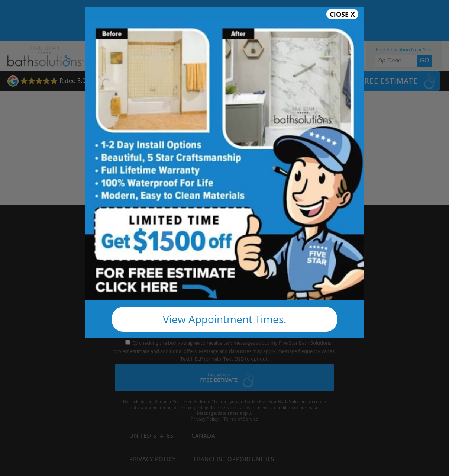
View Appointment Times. (224, 319)
